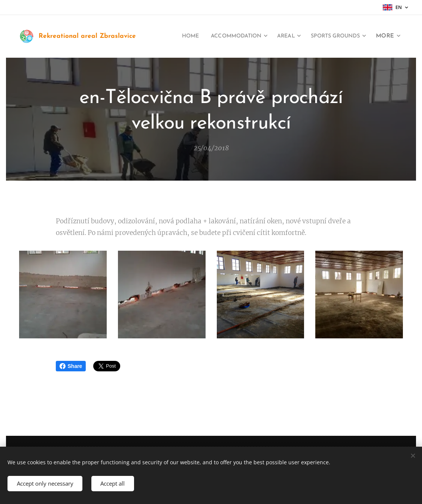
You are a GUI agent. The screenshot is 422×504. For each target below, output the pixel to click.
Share (71, 366)
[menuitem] (174, 36)
